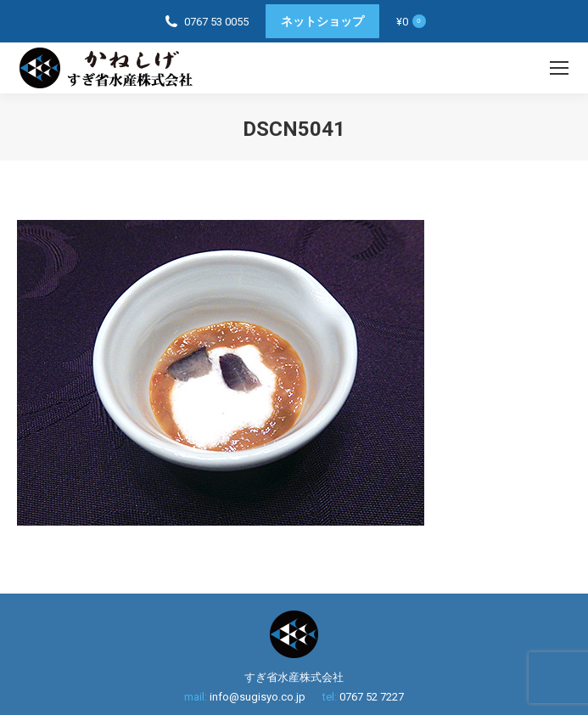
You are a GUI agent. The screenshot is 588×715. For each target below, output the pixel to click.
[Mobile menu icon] (559, 68)
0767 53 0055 (216, 22)
